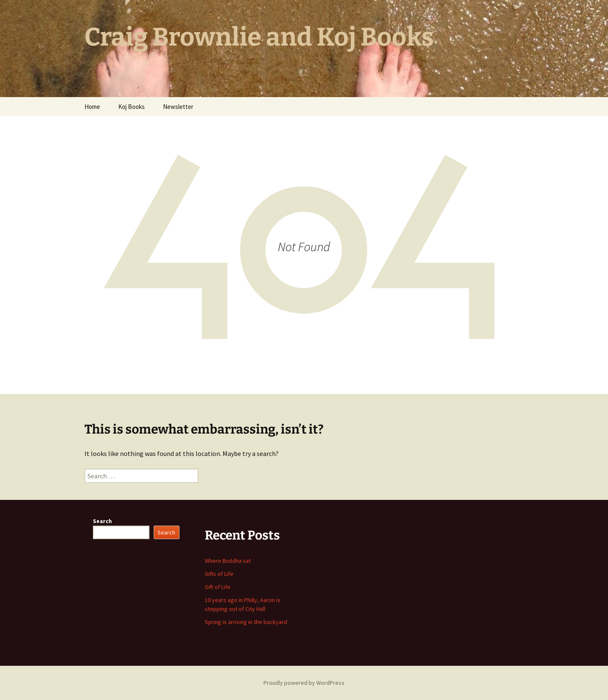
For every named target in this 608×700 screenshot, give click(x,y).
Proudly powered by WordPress (304, 683)
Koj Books (132, 107)
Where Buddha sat (228, 561)
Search (102, 521)
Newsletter (178, 107)
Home (92, 107)
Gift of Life (218, 587)
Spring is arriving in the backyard (246, 622)
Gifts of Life (219, 574)
